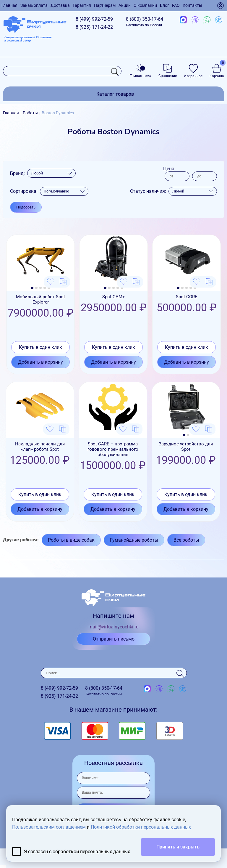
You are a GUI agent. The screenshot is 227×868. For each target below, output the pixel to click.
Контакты (192, 5)
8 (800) (145, 22)
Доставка (60, 5)
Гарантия (82, 5)
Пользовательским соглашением (49, 827)
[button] (32, 288)
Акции (125, 5)
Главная (9, 5)
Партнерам (105, 5)
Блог (164, 5)
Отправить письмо (114, 639)
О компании (145, 5)
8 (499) (94, 19)
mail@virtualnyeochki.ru (113, 627)
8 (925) (94, 27)
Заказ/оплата (34, 5)
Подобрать (26, 207)
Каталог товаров (115, 94)
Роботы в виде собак (71, 540)
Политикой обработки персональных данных (141, 827)
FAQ (176, 5)
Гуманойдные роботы (134, 540)
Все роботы (186, 540)
